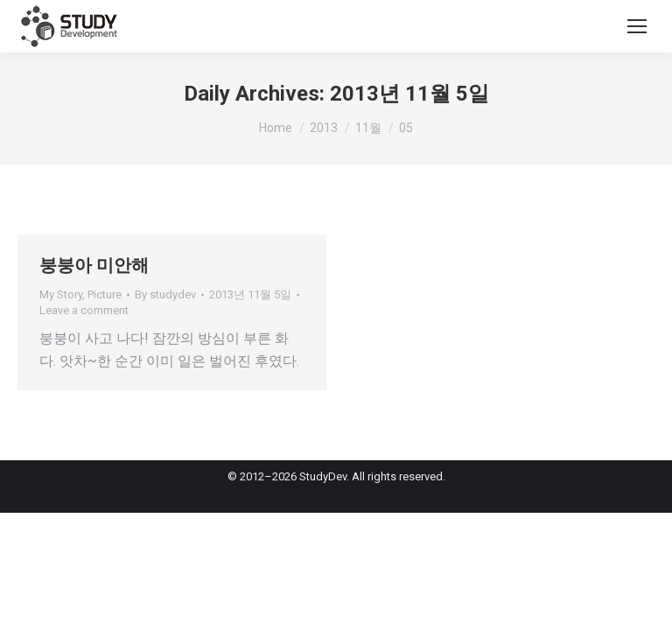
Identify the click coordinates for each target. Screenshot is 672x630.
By (165, 294)
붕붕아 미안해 (94, 265)
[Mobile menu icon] (637, 26)
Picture (105, 294)
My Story (61, 294)
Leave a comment (84, 310)
